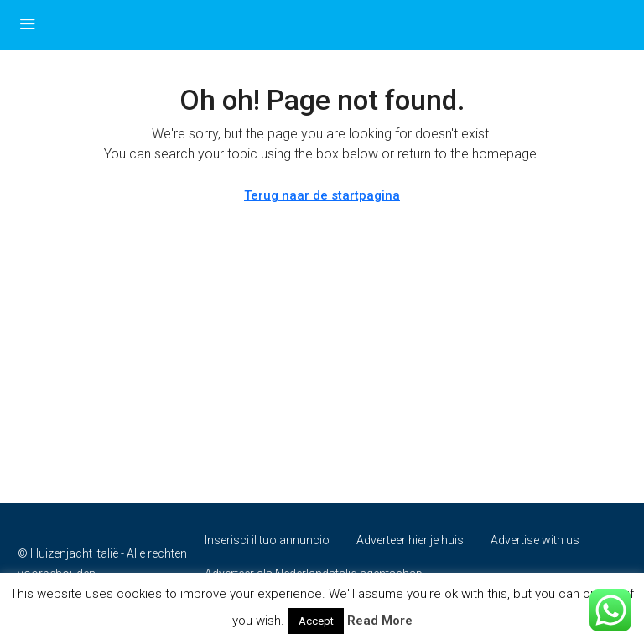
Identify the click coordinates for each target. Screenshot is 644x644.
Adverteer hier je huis (410, 540)
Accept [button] (316, 621)
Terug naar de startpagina (322, 195)
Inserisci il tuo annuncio (267, 540)
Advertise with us (535, 540)
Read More (380, 621)
